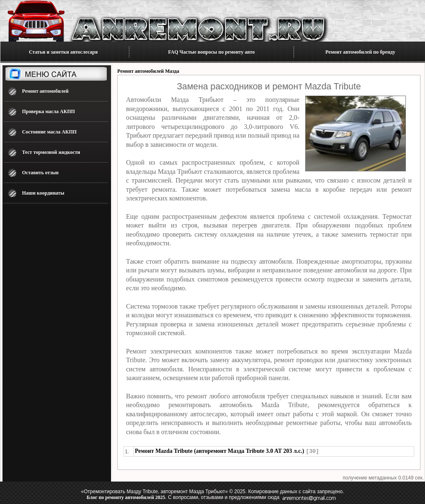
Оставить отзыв (40, 173)
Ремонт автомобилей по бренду (361, 52)
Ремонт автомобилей (45, 91)
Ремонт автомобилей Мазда (148, 71)
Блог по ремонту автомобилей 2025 (126, 497)
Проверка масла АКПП (48, 111)
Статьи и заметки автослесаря (63, 52)
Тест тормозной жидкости (51, 152)
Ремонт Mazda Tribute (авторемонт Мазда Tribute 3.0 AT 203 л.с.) (219, 451)
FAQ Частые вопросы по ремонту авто (211, 52)
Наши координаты (43, 193)
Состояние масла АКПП (49, 132)
